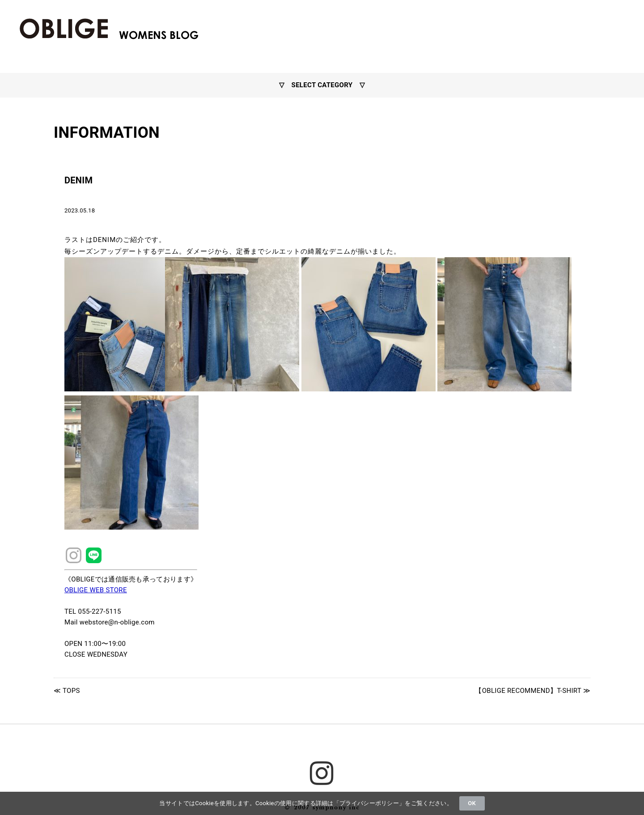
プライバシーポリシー (369, 803)
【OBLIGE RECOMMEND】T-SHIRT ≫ (533, 691)
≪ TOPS (67, 691)
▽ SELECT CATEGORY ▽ (322, 85)
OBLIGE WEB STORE (96, 590)
